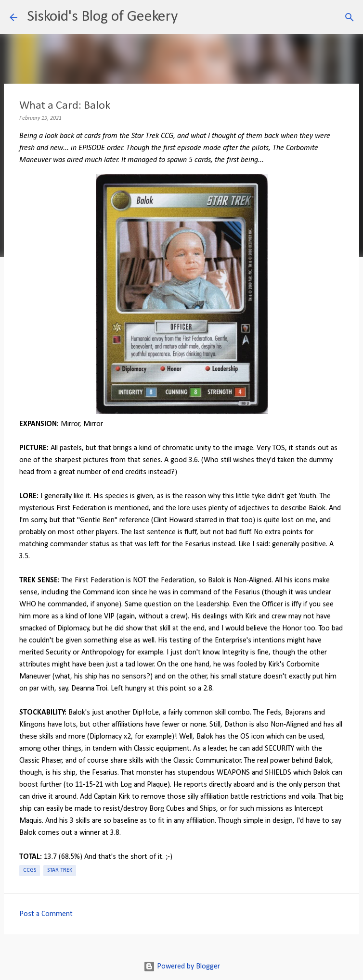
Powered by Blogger (182, 967)
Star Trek (60, 870)
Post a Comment (46, 914)
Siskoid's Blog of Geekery (102, 17)
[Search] (191, 17)
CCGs (30, 870)
